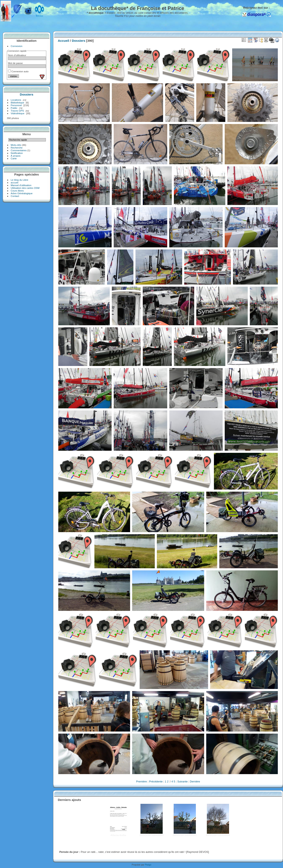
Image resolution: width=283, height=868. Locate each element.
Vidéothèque (18, 113)
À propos (16, 156)
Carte (14, 158)
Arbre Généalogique (22, 193)
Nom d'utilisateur (17, 55)
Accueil (64, 41)
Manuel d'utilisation (21, 185)
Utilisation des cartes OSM (25, 188)
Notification (17, 153)
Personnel (16, 105)
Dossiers (27, 94)
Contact (15, 196)
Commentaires (19, 150)
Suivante (183, 781)
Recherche (17, 148)
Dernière (195, 781)
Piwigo (148, 865)
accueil (15, 182)
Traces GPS (17, 111)
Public (14, 108)
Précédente (156, 781)
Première (141, 781)
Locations (16, 100)
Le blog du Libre (20, 180)
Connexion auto (18, 71)
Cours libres (17, 191)
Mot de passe (15, 63)
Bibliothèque (18, 103)
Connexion (17, 46)
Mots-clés (16, 145)
